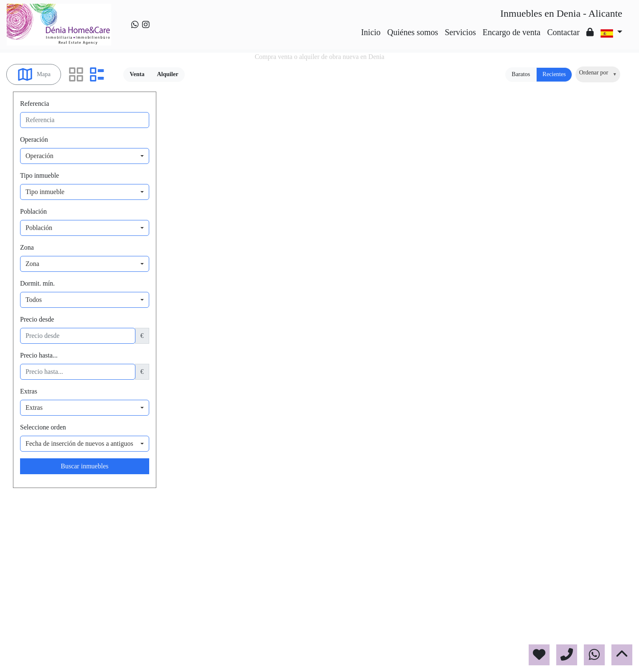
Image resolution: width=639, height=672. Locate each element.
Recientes (554, 74)
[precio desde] (78, 336)
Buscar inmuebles (84, 466)
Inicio (371, 32)
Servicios (460, 32)
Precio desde (37, 319)
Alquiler (167, 74)
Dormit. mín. (37, 283)
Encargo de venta (512, 32)
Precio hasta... (39, 355)
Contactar (563, 32)
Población (33, 211)
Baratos (521, 74)
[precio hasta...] (78, 372)
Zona (27, 247)
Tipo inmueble (39, 175)
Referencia (34, 103)
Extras (29, 391)
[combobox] (598, 74)
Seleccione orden (43, 427)
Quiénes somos (413, 32)
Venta (137, 74)
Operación (34, 139)
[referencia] (85, 120)
